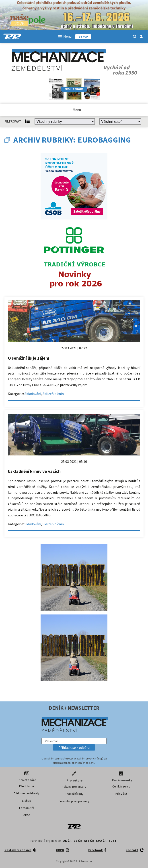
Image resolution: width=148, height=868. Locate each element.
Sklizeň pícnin (53, 394)
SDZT (113, 841)
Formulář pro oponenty (74, 801)
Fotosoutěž (27, 808)
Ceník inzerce (121, 786)
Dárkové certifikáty (27, 793)
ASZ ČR (89, 841)
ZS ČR (78, 841)
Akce (27, 815)
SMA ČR (101, 841)
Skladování (33, 394)
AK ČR (67, 841)
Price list (121, 793)
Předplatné (27, 786)
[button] (74, 747)
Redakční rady (74, 794)
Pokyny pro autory (74, 787)
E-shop (27, 801)
